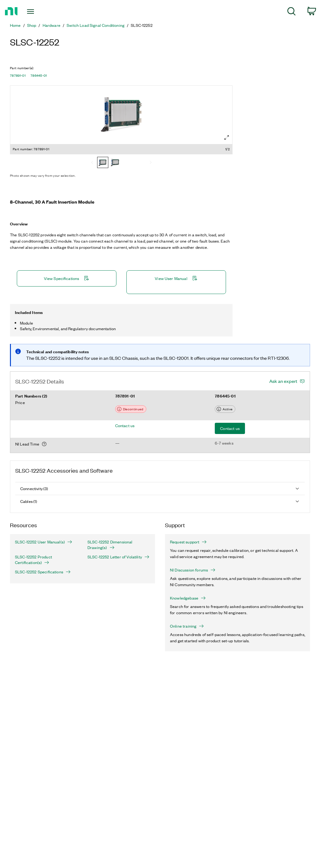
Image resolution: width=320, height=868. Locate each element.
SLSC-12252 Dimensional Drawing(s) (110, 545)
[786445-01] (115, 163)
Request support (188, 542)
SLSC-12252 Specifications (43, 572)
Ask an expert (283, 381)
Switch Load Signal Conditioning (96, 25)
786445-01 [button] (39, 75)
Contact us (125, 425)
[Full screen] (227, 137)
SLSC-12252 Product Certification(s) (33, 560)
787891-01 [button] (18, 75)
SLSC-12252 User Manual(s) (44, 542)
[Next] (151, 163)
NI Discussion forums (193, 570)
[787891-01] (103, 163)
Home (15, 25)
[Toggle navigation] (42, 12)
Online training (187, 626)
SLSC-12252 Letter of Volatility (118, 557)
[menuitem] (292, 12)
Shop (32, 25)
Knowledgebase (188, 598)
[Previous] (92, 163)
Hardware (52, 25)
